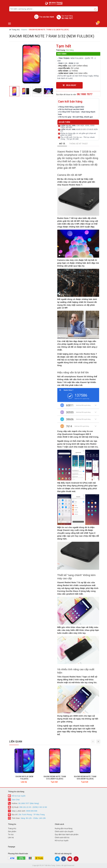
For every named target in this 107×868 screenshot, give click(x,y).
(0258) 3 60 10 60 (40, 807)
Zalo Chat (16, 800)
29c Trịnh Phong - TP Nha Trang (31, 815)
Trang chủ (12, 828)
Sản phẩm (12, 831)
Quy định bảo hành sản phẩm (67, 834)
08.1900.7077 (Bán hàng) (29, 803)
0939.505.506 (32, 811)
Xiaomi (24, 30)
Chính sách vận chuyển (64, 831)
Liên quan (16, 742)
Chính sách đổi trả (62, 838)
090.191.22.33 (25, 807)
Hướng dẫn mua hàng (64, 828)
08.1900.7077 (67, 18)
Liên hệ (11, 838)
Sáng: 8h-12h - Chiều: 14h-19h (33, 818)
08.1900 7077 (85, 94)
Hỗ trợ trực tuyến (19, 796)
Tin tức (11, 834)
